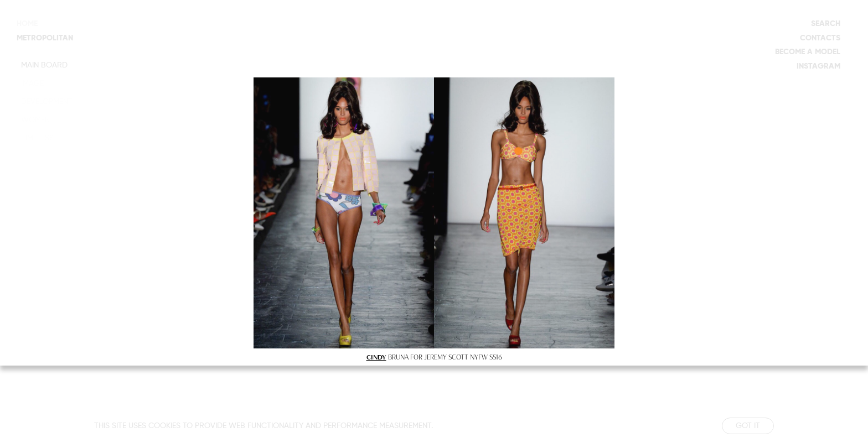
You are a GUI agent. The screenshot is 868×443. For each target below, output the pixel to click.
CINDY (376, 357)
